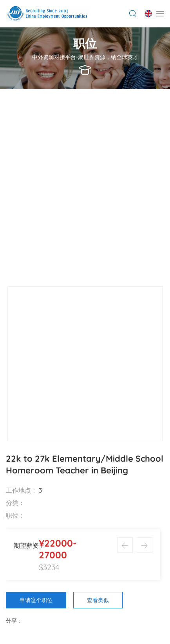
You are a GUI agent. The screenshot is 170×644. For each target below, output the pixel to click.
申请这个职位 (36, 600)
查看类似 (98, 600)
